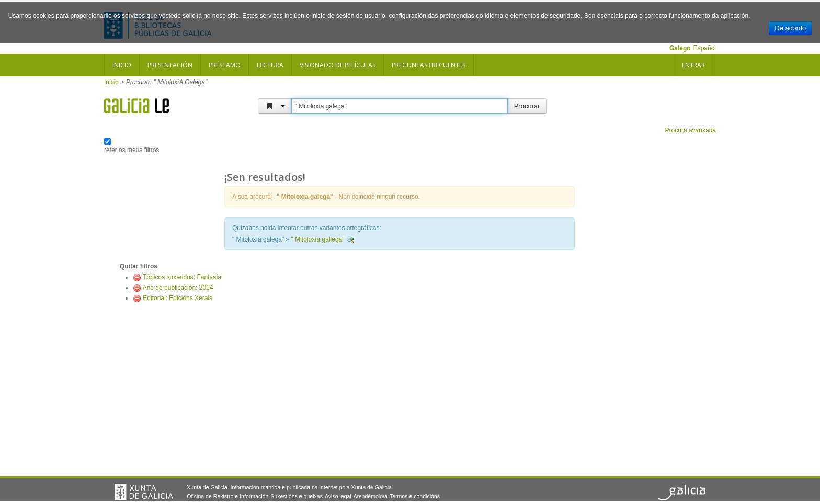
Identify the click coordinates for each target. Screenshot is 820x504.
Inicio (122, 65)
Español (705, 48)
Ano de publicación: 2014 (178, 288)
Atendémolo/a (371, 496)
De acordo (790, 28)
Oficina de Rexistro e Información (227, 496)
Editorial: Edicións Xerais (178, 298)
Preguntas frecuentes (429, 65)
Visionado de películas (338, 65)
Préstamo (225, 65)
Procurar (527, 106)
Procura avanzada (691, 130)
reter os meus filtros (132, 150)
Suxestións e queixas (297, 496)
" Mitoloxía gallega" (318, 239)
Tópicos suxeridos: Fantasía (182, 277)
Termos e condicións (415, 496)
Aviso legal (338, 496)
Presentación (170, 65)
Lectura (270, 65)
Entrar (693, 65)
